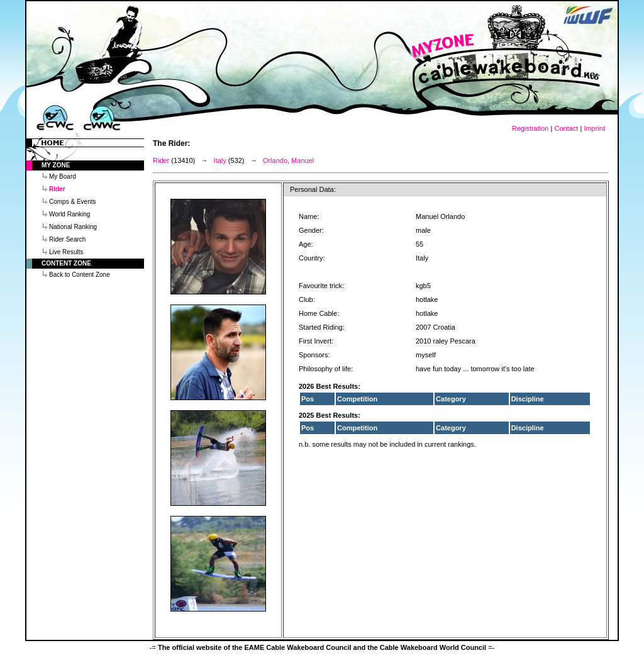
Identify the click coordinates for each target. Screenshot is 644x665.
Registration (530, 128)
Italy (220, 160)
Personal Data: (313, 189)
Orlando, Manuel (288, 160)
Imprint (594, 128)
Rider (161, 160)
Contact (566, 128)
